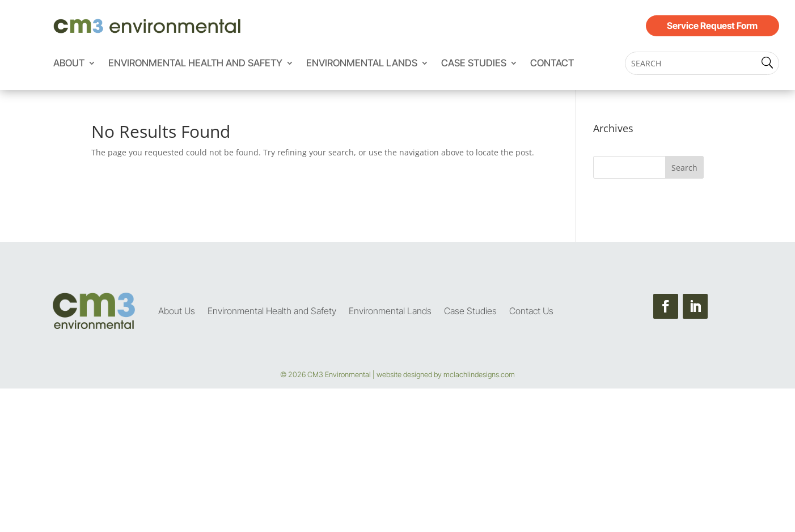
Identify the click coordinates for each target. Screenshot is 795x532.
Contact (552, 64)
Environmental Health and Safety (195, 64)
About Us (177, 311)
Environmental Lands (362, 64)
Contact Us (531, 311)
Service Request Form (712, 26)
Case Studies (474, 64)
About (69, 64)
